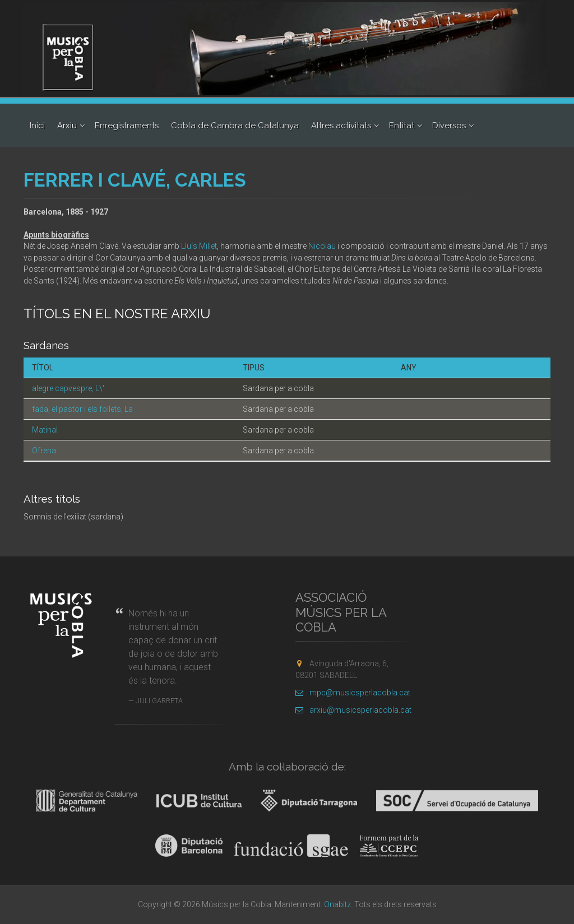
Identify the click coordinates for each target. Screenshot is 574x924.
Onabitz (337, 904)
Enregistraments (127, 126)
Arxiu (67, 126)
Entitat (402, 126)
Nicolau (322, 246)
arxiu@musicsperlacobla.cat (353, 710)
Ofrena (44, 451)
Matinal (45, 430)
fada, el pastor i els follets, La (82, 409)
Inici (37, 126)
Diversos (449, 126)
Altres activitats (341, 126)
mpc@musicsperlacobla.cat (353, 693)
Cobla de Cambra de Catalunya (235, 126)
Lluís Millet (199, 246)
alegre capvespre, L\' (68, 388)
